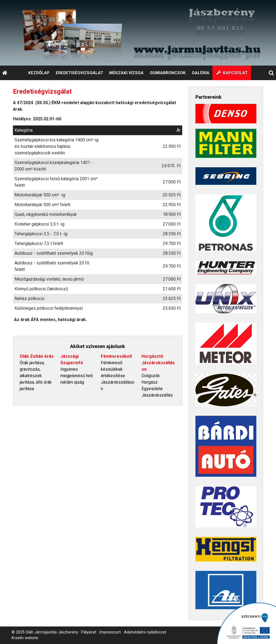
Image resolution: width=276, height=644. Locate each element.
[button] (271, 73)
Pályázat (89, 632)
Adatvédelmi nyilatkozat (145, 632)
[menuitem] (39, 73)
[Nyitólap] (138, 33)
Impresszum (110, 632)
